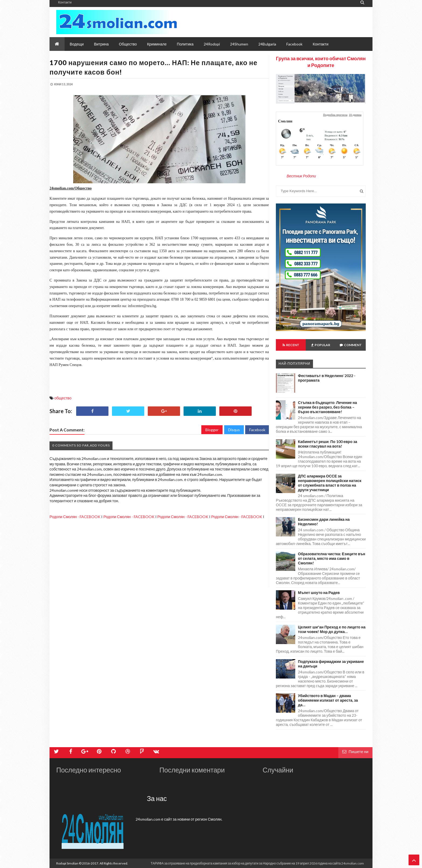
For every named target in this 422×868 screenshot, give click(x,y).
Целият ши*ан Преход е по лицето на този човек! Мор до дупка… (332, 629)
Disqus (234, 430)
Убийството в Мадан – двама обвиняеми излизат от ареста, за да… (328, 700)
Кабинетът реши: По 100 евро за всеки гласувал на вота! (328, 444)
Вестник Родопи (301, 176)
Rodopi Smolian (67, 863)
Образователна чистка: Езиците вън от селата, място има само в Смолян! (332, 558)
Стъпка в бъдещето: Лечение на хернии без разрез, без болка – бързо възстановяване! (327, 407)
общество (63, 398)
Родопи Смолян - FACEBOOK (75, 517)
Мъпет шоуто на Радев (319, 593)
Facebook (257, 430)
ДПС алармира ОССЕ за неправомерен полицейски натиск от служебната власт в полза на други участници (330, 483)
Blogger (212, 430)
